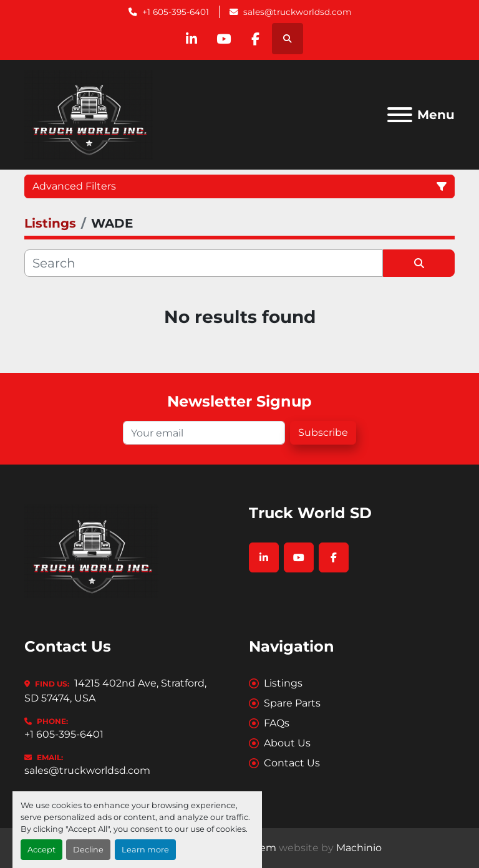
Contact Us (292, 763)
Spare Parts (292, 703)
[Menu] (400, 115)
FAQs (277, 723)
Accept (41, 850)
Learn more (145, 850)
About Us (287, 743)
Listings (283, 683)
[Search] (204, 263)
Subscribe (323, 432)
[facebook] (255, 39)
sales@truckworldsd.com (297, 12)
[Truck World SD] (91, 550)
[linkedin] (191, 39)
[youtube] (223, 39)
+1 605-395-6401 (176, 12)
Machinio (359, 848)
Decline (88, 850)
